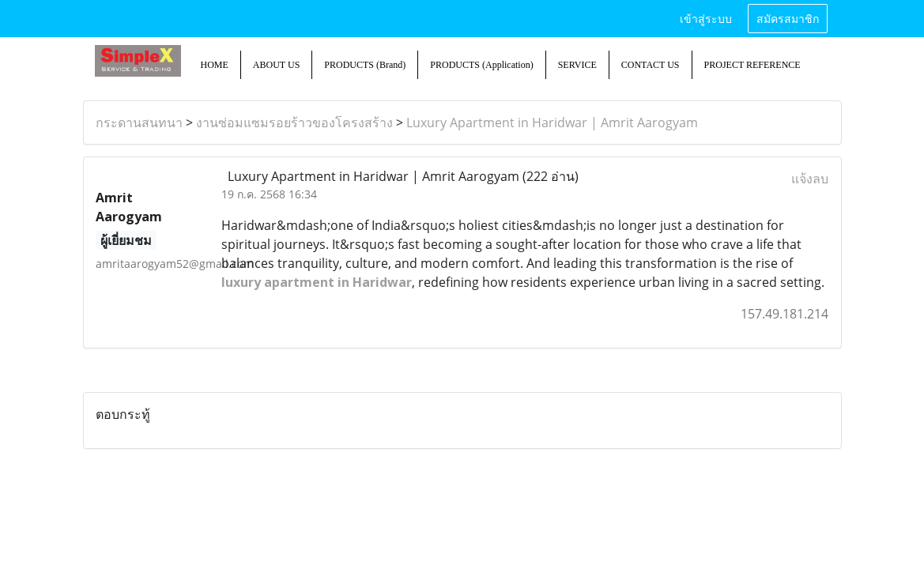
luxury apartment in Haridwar (317, 282)
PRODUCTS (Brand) (365, 65)
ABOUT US (276, 65)
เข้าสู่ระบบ (706, 18)
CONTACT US (651, 65)
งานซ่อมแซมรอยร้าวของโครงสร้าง (294, 122)
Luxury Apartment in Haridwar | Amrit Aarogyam (552, 122)
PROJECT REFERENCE (752, 65)
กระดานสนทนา (139, 122)
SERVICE (577, 65)
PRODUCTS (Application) (481, 65)
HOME (215, 65)
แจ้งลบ (810, 179)
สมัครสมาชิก (788, 18)
